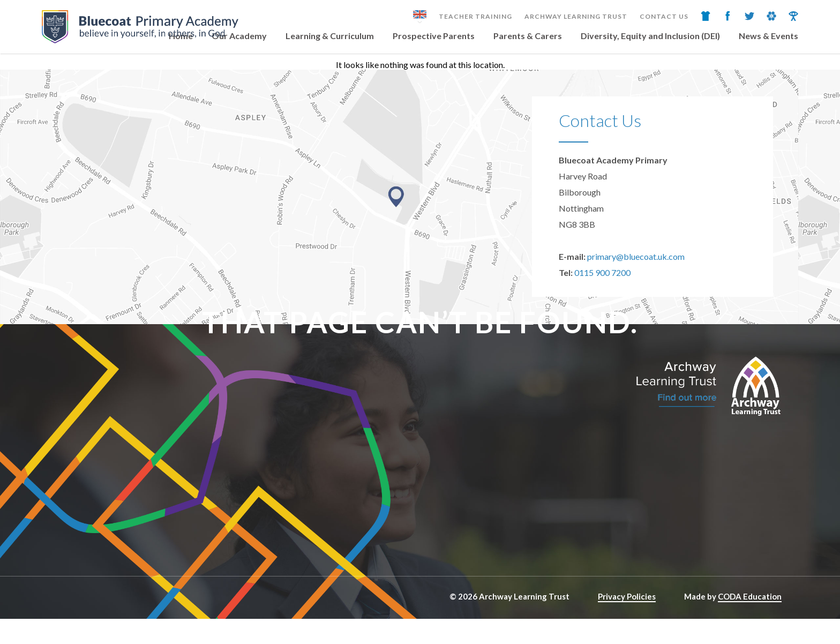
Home (181, 36)
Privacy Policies (627, 596)
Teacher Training (475, 16)
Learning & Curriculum (330, 36)
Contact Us (664, 16)
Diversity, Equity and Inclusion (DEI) (650, 36)
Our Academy (239, 36)
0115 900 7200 (602, 272)
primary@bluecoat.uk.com (636, 256)
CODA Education (750, 596)
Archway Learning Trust (576, 16)
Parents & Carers (528, 36)
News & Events (768, 36)
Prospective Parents (434, 36)
